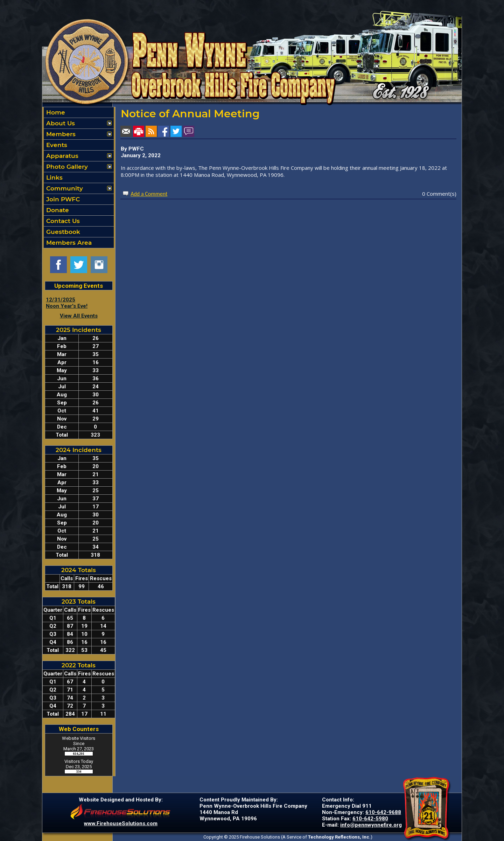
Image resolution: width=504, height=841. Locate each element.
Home (55, 112)
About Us (60, 123)
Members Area (68, 243)
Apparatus (61, 156)
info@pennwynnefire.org (371, 825)
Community (64, 188)
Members (60, 134)
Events (56, 145)
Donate (57, 210)
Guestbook (62, 232)
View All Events (79, 316)
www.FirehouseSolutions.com (121, 823)
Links (54, 178)
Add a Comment (149, 194)
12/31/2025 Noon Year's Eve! (67, 303)
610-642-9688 (383, 812)
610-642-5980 (370, 819)
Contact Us (62, 221)
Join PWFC (62, 199)
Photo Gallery (66, 167)
